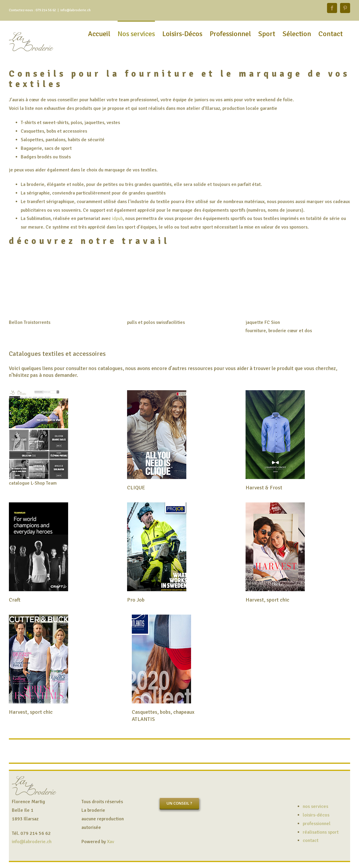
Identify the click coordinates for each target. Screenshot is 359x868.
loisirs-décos (316, 815)
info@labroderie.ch (76, 10)
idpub (117, 218)
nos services (315, 806)
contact (311, 840)
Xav (110, 842)
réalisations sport (321, 832)
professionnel (317, 824)
